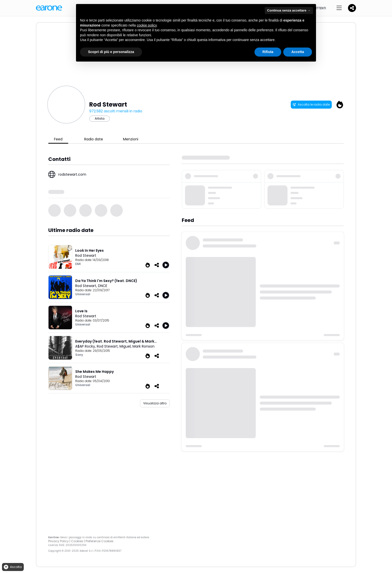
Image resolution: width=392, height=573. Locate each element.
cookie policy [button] (147, 25)
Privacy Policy (58, 541)
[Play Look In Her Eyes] (166, 265)
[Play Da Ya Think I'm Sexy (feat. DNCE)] (166, 295)
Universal (83, 294)
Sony (79, 355)
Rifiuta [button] (268, 52)
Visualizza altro (155, 403)
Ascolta (12, 567)
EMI (78, 264)
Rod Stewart (86, 255)
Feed (58, 139)
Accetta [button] (298, 52)
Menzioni (131, 139)
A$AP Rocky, (86, 346)
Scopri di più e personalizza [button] (111, 52)
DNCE (103, 286)
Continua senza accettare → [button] (289, 10)
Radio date (94, 139)
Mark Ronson (143, 346)
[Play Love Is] (166, 326)
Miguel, (126, 346)
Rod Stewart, (87, 286)
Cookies (77, 541)
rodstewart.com (72, 174)
